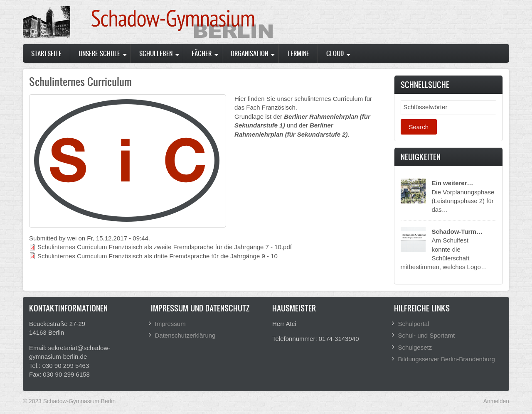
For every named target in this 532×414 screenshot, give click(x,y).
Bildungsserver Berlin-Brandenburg (447, 359)
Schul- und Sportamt (427, 335)
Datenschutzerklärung (185, 335)
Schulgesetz (415, 347)
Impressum (170, 324)
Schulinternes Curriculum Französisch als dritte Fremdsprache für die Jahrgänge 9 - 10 (158, 256)
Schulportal (414, 324)
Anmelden (496, 401)
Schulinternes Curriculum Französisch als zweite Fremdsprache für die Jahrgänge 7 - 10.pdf (165, 247)
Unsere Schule (99, 53)
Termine (298, 53)
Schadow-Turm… (457, 231)
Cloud (335, 53)
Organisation (249, 53)
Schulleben (156, 53)
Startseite (46, 53)
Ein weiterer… (453, 183)
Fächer (202, 53)
